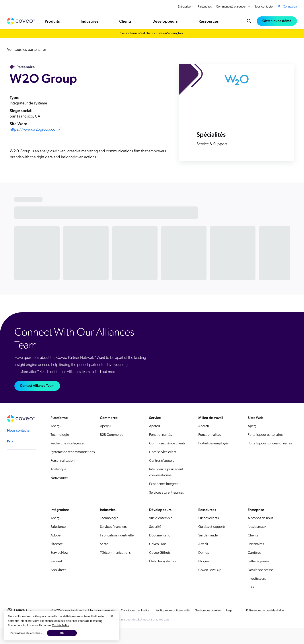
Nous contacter (264, 7)
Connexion (290, 7)
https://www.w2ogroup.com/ (35, 130)
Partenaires (205, 7)
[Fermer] (112, 625)
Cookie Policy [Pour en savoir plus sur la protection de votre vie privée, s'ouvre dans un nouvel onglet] (61, 634)
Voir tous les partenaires (27, 50)
